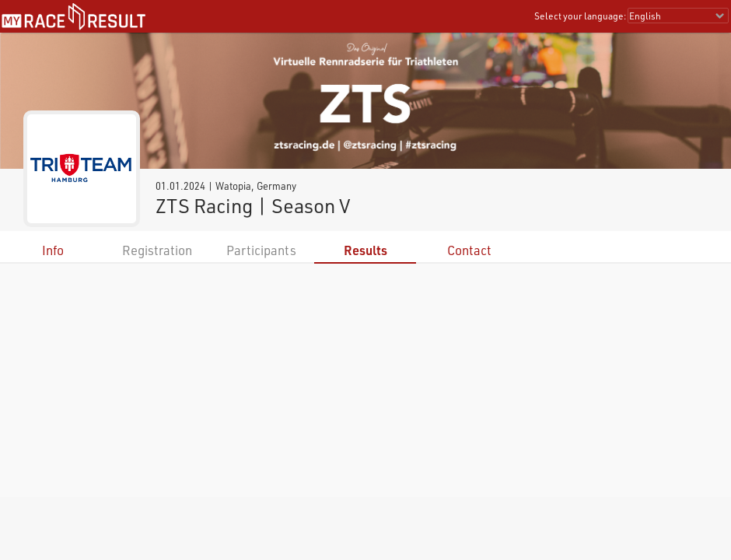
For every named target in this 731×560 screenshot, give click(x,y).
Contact (469, 250)
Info (53, 250)
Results (365, 250)
